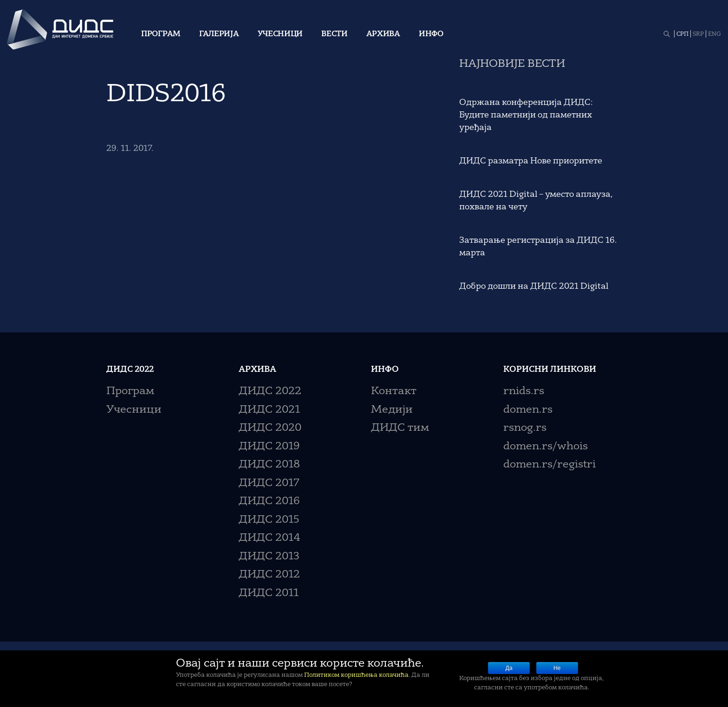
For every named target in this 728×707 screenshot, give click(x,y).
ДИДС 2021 (269, 410)
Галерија (219, 34)
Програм (161, 34)
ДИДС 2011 (269, 593)
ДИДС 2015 (269, 520)
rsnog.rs (525, 428)
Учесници (280, 34)
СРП (682, 34)
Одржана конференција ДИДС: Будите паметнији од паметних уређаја (526, 115)
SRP (698, 34)
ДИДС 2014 (270, 538)
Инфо (431, 34)
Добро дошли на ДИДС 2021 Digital (534, 286)
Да (509, 668)
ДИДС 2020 (270, 428)
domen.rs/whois (546, 447)
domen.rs (528, 410)
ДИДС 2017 (269, 483)
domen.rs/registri (549, 465)
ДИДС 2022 (270, 392)
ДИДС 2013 (269, 557)
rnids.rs (524, 392)
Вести (335, 34)
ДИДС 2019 (269, 447)
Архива (383, 34)
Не (557, 668)
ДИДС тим (400, 428)
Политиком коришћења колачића (356, 675)
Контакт (394, 392)
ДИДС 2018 (269, 465)
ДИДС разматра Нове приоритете (531, 161)
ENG (715, 34)
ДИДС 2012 (269, 575)
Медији (392, 410)
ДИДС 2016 (269, 502)
